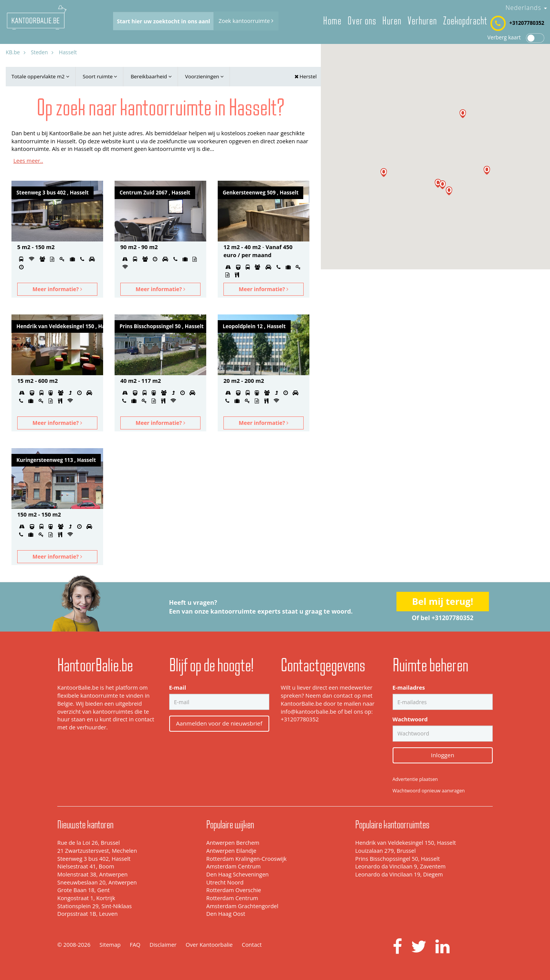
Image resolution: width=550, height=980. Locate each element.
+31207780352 (527, 23)
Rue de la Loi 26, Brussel (89, 843)
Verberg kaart (516, 37)
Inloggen (442, 755)
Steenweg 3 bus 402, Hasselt (94, 859)
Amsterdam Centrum (233, 866)
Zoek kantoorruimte (246, 21)
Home (332, 21)
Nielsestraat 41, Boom (86, 866)
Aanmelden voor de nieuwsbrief (219, 723)
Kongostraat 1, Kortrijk (86, 898)
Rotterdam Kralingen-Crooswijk (246, 859)
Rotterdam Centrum (232, 898)
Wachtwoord (410, 719)
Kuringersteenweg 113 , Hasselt (56, 460)
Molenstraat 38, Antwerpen (92, 874)
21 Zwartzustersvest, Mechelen (97, 851)
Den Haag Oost (226, 914)
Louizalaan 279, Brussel (385, 851)
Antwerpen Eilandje (231, 851)
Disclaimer (163, 945)
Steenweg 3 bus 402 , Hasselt (53, 193)
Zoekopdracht (465, 21)
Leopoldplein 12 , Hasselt (254, 326)
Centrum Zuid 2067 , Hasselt (155, 193)
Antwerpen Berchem (233, 843)
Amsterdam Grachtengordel (242, 906)
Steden (40, 52)
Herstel (306, 76)
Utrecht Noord (225, 882)
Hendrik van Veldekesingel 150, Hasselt (406, 843)
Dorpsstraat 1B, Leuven (87, 914)
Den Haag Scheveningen (237, 874)
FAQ (135, 945)
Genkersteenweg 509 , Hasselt (260, 193)
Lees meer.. (28, 161)
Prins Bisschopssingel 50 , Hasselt (162, 326)
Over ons (362, 21)
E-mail (178, 688)
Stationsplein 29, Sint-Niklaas (95, 906)
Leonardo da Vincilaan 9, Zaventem (400, 866)
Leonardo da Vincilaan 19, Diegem (399, 874)
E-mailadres (409, 688)
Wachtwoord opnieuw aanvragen (429, 791)
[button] (438, 183)
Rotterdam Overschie (234, 890)
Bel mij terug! (443, 601)
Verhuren (422, 21)
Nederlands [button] (526, 8)
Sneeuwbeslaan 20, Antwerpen (97, 882)
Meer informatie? (57, 289)
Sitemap (110, 945)
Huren (392, 21)
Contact (252, 945)
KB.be (13, 52)
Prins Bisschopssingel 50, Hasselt (398, 859)
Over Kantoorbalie (209, 945)
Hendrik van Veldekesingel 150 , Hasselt (60, 326)
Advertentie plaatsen (415, 779)
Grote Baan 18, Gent (83, 890)
